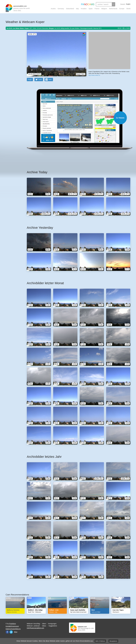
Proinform (13, 624)
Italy (77, 9)
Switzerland (70, 9)
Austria (53, 9)
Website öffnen (76, 118)
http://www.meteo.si (94, 75)
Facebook (7, 632)
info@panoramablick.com (35, 628)
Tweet (40, 80)
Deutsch (123, 4)
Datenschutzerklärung (13, 629)
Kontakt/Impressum (12, 626)
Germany (61, 9)
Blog (16, 632)
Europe (122, 9)
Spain (91, 9)
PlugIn (30, 80)
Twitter (11, 632)
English (128, 4)
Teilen (50, 80)
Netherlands (113, 9)
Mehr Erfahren (100, 641)
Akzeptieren (113, 641)
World (128, 9)
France (97, 9)
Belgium (104, 9)
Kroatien (84, 9)
